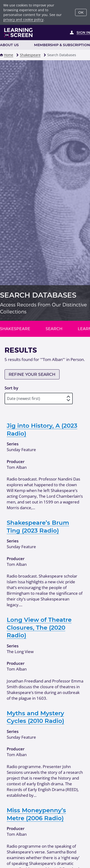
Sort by (11, 388)
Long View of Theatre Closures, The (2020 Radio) (39, 627)
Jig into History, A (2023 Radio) (42, 429)
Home (9, 55)
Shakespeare (30, 55)
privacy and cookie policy (23, 19)
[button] (1, 55)
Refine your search (32, 374)
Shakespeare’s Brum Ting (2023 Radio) (38, 526)
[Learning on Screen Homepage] (18, 33)
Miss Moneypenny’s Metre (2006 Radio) (36, 814)
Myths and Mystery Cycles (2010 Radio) (36, 717)
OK (81, 12)
